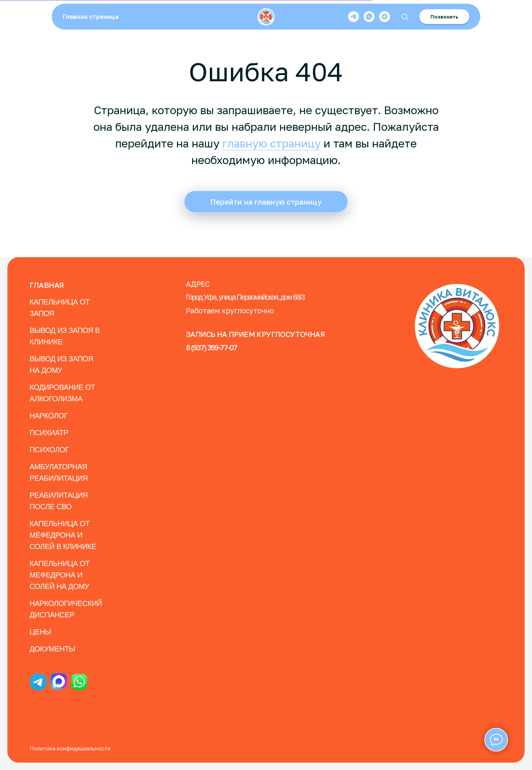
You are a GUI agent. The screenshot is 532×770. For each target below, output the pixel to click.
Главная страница (91, 17)
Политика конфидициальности (70, 748)
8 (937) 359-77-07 (211, 347)
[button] (405, 16)
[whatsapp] (369, 17)
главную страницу (272, 143)
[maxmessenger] (385, 17)
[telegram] (354, 17)
